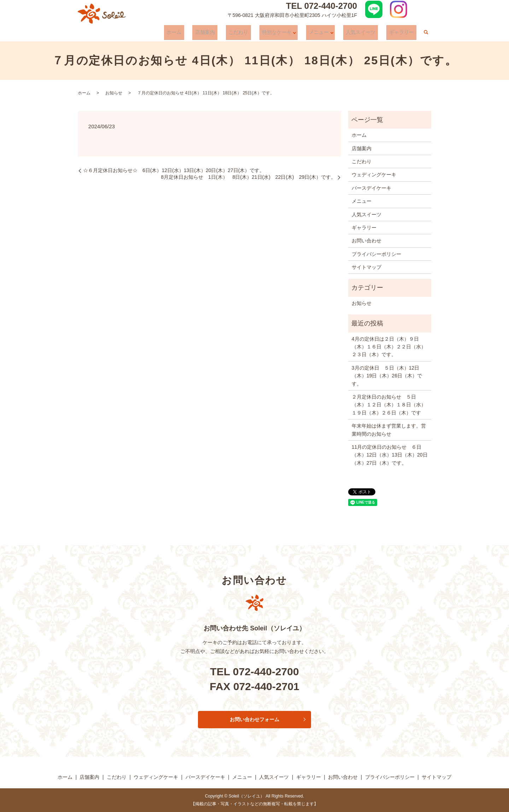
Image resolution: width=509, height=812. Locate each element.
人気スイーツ (368, 34)
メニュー (328, 34)
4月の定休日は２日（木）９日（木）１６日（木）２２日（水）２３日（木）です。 (389, 347)
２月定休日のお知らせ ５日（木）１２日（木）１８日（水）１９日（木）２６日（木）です (389, 405)
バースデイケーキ (371, 188)
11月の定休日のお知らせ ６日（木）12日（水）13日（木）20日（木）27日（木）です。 (390, 455)
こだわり (254, 34)
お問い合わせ (367, 241)
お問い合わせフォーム (255, 719)
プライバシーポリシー (376, 254)
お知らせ (114, 93)
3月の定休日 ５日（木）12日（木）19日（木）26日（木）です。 (387, 376)
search (426, 34)
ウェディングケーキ (374, 175)
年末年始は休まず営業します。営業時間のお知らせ (389, 430)
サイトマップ (367, 267)
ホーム (200, 34)
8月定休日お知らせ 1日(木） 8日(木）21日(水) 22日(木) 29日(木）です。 (248, 177)
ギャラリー (404, 34)
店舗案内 (226, 34)
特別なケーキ (287, 34)
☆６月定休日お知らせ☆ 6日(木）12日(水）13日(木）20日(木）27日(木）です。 (174, 170)
